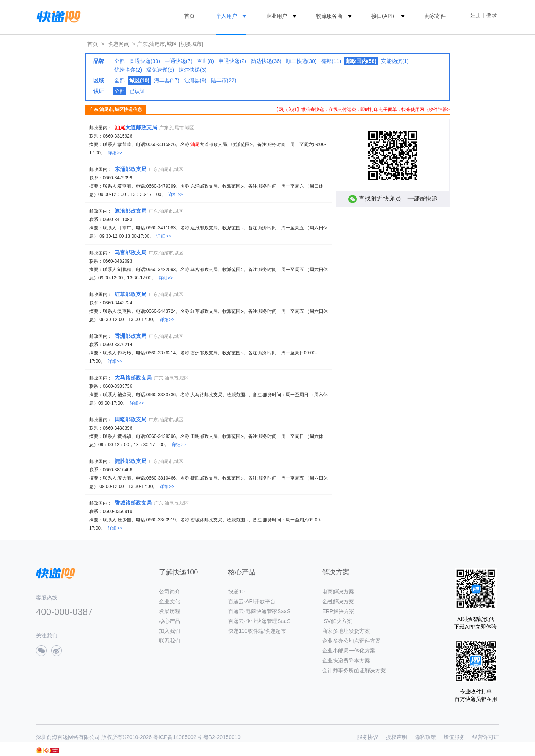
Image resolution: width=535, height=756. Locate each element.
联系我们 (170, 641)
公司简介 (170, 591)
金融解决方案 (338, 601)
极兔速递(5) (160, 70)
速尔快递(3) (193, 70)
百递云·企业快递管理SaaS (259, 621)
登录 (492, 15)
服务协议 (368, 737)
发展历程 (170, 611)
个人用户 (227, 16)
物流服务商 (329, 16)
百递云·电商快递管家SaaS (259, 611)
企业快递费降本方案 (346, 660)
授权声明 (397, 737)
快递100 (238, 591)
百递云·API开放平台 (252, 601)
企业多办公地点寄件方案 (351, 641)
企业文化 (170, 601)
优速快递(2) (128, 70)
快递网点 (118, 44)
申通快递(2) (232, 61)
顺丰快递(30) (301, 61)
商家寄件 (435, 16)
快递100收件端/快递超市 (257, 631)
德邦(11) (331, 61)
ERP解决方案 (338, 611)
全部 (120, 61)
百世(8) (205, 61)
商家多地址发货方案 (346, 631)
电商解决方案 (338, 591)
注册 (476, 15)
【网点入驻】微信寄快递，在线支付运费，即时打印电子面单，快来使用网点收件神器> (362, 110)
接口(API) (383, 16)
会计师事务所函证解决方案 (354, 670)
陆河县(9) (195, 80)
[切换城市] (191, 44)
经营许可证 (486, 737)
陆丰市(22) (224, 80)
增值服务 (454, 737)
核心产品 (170, 621)
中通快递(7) (179, 61)
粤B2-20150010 (222, 737)
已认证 (137, 91)
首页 (189, 16)
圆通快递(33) (145, 61)
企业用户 (277, 16)
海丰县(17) (167, 80)
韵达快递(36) (266, 61)
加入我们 (170, 631)
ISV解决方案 (337, 621)
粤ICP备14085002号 (178, 737)
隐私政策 (425, 737)
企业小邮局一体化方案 (349, 651)
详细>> (115, 153)
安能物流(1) (395, 61)
